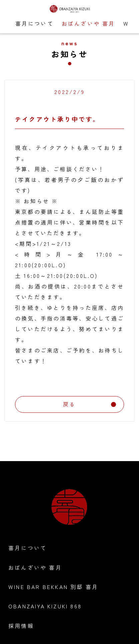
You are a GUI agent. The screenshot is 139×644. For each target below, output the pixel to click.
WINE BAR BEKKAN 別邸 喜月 (53, 587)
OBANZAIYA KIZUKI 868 (45, 606)
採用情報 (21, 626)
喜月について (34, 23)
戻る (89, 404)
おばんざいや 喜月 (88, 23)
